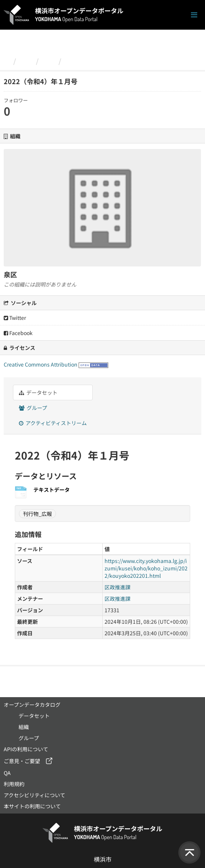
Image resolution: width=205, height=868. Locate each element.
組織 (26, 61)
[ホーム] (7, 61)
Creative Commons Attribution (41, 364)
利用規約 (14, 784)
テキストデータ (52, 490)
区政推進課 (118, 587)
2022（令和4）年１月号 (101, 61)
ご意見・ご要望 (22, 761)
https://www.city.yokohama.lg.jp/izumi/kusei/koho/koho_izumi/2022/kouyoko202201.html (146, 568)
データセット (38, 392)
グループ (33, 408)
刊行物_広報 (37, 514)
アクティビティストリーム (53, 423)
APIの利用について (26, 749)
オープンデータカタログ (32, 705)
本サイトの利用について (32, 806)
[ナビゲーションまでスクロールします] (194, 15)
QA (7, 773)
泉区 (49, 61)
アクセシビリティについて (34, 795)
